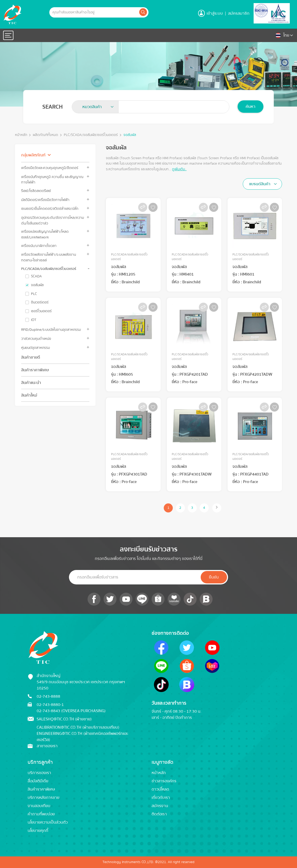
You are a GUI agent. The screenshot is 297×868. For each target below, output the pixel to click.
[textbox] (94, 107)
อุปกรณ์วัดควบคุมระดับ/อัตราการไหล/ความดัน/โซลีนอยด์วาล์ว (53, 220)
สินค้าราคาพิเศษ (35, 370)
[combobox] (95, 107)
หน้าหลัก (21, 135)
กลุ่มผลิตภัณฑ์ (33, 155)
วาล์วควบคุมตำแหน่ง (36, 339)
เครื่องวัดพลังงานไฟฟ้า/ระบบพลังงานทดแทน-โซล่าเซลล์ (49, 257)
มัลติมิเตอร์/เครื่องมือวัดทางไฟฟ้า (45, 200)
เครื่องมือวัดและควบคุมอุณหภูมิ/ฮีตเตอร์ (50, 168)
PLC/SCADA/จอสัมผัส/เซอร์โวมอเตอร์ (91, 135)
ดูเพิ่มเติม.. (179, 169)
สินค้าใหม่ (29, 395)
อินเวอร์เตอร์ (40, 302)
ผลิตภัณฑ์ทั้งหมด (45, 135)
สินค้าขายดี (31, 357)
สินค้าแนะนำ (31, 383)
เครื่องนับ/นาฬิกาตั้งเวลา (39, 246)
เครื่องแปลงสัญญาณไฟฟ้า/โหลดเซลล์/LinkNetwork (45, 234)
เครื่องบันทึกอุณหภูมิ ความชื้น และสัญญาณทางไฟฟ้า (52, 180)
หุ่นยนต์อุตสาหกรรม (36, 348)
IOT (34, 320)
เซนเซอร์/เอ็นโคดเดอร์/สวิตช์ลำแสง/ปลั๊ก (50, 209)
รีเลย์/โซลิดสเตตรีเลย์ (36, 191)
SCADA (36, 276)
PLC (34, 294)
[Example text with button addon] (94, 12)
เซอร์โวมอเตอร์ (41, 311)
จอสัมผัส (130, 135)
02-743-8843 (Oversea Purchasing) (71, 711)
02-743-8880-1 (50, 705)
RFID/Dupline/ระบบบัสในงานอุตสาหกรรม (51, 330)
